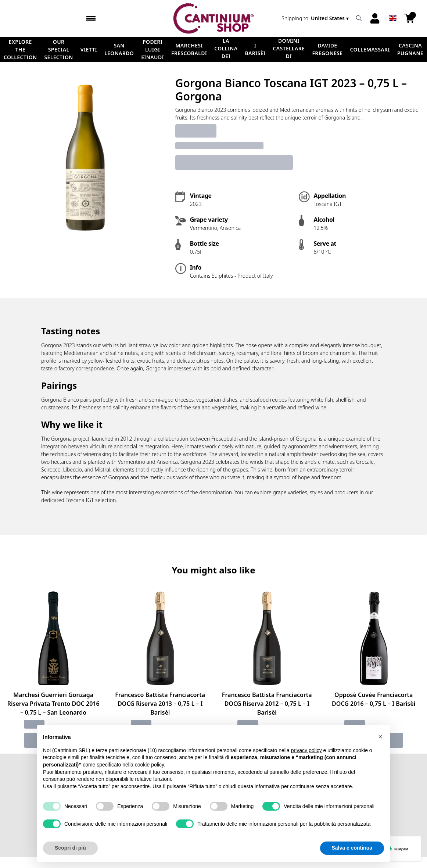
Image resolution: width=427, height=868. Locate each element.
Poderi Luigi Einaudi (152, 49)
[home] (213, 18)
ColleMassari (370, 49)
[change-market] (316, 18)
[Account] (375, 18)
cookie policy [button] (149, 781)
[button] (380, 753)
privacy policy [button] (306, 766)
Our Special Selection (58, 49)
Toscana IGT (80, 500)
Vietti (89, 49)
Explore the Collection (20, 49)
